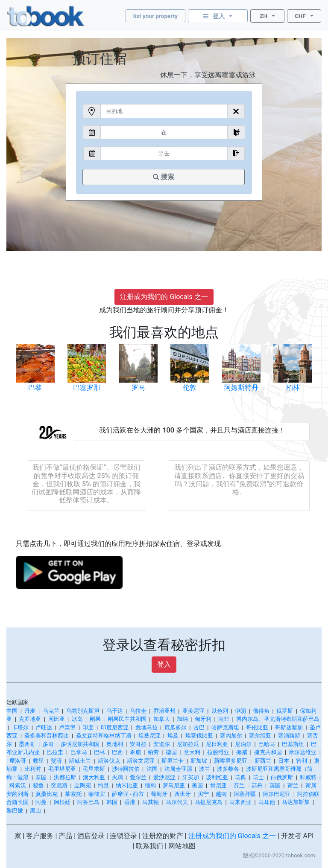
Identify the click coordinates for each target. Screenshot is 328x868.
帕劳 (153, 752)
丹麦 (30, 711)
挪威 (242, 752)
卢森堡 (67, 727)
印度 (88, 727)
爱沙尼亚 (164, 777)
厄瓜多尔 (176, 727)
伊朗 (240, 711)
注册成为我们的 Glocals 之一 (164, 297)
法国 (152, 769)
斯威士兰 (80, 761)
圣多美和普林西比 (47, 736)
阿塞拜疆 (245, 794)
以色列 (220, 711)
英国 (275, 785)
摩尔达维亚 (303, 752)
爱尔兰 (138, 777)
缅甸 (150, 785)
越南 (221, 794)
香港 (130, 802)
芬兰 (239, 785)
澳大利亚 (94, 777)
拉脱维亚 (218, 752)
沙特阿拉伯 (126, 769)
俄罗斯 (285, 711)
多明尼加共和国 (80, 744)
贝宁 (203, 794)
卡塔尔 (20, 727)
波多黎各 (228, 769)
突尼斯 (59, 785)
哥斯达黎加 (289, 727)
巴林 (100, 752)
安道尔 (162, 744)
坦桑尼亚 (149, 736)
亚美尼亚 (193, 711)
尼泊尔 (243, 744)
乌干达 (115, 711)
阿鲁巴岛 (88, 802)
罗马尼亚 (174, 785)
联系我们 (149, 846)
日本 (284, 761)
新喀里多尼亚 (231, 761)
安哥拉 (138, 744)
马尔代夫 (177, 802)
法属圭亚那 (178, 769)
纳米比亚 (127, 785)
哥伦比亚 (257, 727)
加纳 (182, 719)
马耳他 (267, 802)
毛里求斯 (94, 769)
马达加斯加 (296, 802)
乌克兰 (51, 711)
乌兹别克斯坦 (83, 711)
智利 (302, 761)
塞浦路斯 (289, 736)
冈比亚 (57, 719)
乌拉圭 (138, 711)
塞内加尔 (231, 736)
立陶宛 (83, 785)
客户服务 (40, 836)
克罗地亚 (30, 719)
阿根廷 (62, 802)
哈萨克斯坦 (225, 727)
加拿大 (162, 719)
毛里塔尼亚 (62, 769)
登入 (164, 664)
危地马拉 (146, 727)
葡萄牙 (159, 794)
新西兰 (263, 761)
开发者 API (297, 836)
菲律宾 (97, 794)
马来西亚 (240, 802)
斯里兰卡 (173, 761)
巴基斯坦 (293, 744)
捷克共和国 (268, 752)
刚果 (95, 719)
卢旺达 (44, 727)
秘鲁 (38, 785)
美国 (197, 785)
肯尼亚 (218, 785)
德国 (171, 752)
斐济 (56, 761)
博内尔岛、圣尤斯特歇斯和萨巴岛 (278, 719)
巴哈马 (267, 744)
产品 (65, 836)
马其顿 (151, 802)
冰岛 (77, 719)
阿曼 (41, 802)
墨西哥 (27, 744)
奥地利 (115, 744)
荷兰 (293, 785)
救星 (38, 761)
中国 (12, 711)
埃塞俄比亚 (199, 736)
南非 (224, 719)
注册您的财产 (163, 836)
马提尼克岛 (209, 802)
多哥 (48, 744)
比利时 (33, 769)
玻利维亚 (217, 777)
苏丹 (257, 785)
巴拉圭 (55, 752)
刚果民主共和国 (127, 719)
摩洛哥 (18, 761)
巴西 (117, 752)
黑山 (35, 811)
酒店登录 (91, 836)
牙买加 (191, 777)
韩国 (112, 802)
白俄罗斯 (282, 777)
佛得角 (261, 711)
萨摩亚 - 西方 (128, 794)
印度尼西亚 (115, 727)
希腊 (135, 752)
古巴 (199, 727)
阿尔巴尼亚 (277, 794)
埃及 (173, 736)
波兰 (205, 769)
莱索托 (73, 794)
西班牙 (183, 794)
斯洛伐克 (109, 761)
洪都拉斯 (65, 777)
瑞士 (258, 777)
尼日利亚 (217, 744)
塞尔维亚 (260, 736)
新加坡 (199, 761)
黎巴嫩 (15, 811)
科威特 (308, 777)
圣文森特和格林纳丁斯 (104, 736)
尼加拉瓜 (188, 744)
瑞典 (240, 777)
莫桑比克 (47, 794)
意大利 (192, 752)
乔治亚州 (164, 711)
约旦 (103, 785)
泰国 (41, 777)
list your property (155, 16)
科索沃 (18, 785)
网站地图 (182, 846)
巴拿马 (79, 752)
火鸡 (117, 777)
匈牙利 (203, 719)
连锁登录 (123, 836)
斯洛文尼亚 (141, 761)
